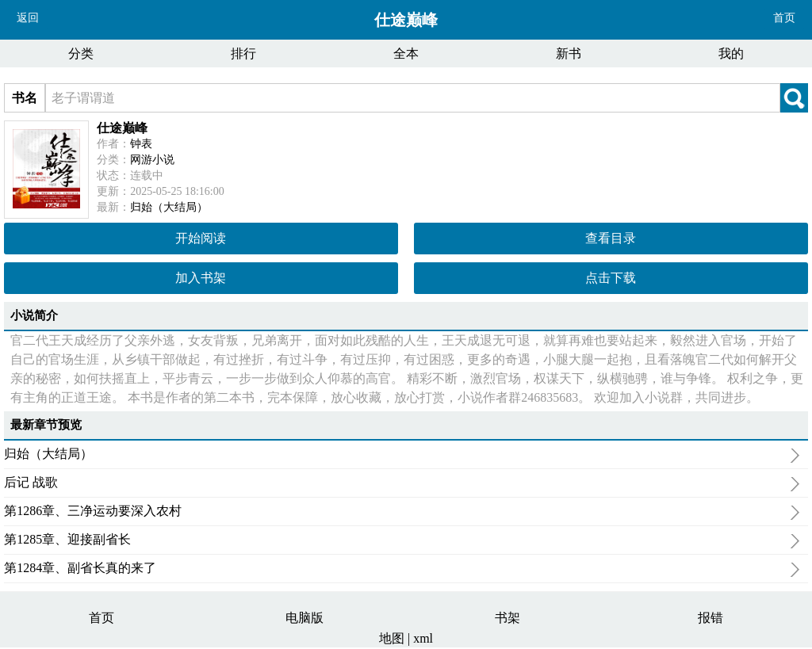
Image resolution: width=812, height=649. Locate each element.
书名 (25, 98)
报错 (710, 618)
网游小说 (152, 160)
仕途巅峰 (122, 128)
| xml (420, 638)
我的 (731, 53)
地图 (393, 638)
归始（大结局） (169, 207)
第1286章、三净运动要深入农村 (402, 513)
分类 (81, 53)
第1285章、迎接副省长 (402, 541)
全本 (406, 53)
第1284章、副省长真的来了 (402, 570)
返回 (28, 18)
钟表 (141, 144)
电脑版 (304, 618)
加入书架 (201, 278)
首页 (784, 18)
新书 (569, 53)
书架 (507, 618)
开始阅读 (201, 238)
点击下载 (611, 278)
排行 (243, 53)
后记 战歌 (402, 484)
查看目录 (611, 238)
